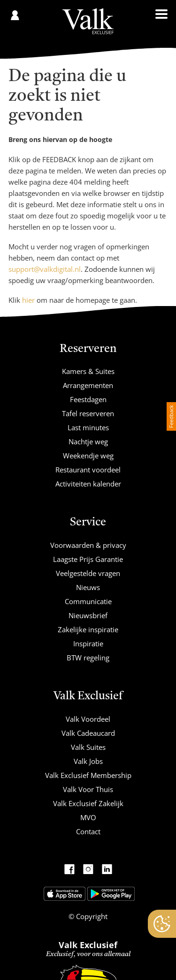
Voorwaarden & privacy (88, 545)
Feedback (171, 416)
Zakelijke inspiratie (88, 629)
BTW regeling (88, 658)
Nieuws (88, 587)
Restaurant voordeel (88, 470)
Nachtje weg (88, 441)
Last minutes (88, 427)
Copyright (91, 916)
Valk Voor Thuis (88, 789)
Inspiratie (88, 643)
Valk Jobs (88, 761)
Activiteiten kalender (88, 484)
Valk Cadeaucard (88, 733)
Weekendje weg (88, 456)
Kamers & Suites (88, 371)
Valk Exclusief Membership (88, 775)
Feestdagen (88, 399)
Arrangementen (88, 385)
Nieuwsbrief (88, 615)
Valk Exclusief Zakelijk (88, 803)
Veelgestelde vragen (88, 573)
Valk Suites (88, 747)
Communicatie (88, 601)
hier (28, 300)
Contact (88, 831)
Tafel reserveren (88, 413)
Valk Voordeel (88, 719)
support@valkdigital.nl (45, 269)
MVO (88, 817)
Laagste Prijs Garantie (88, 559)
